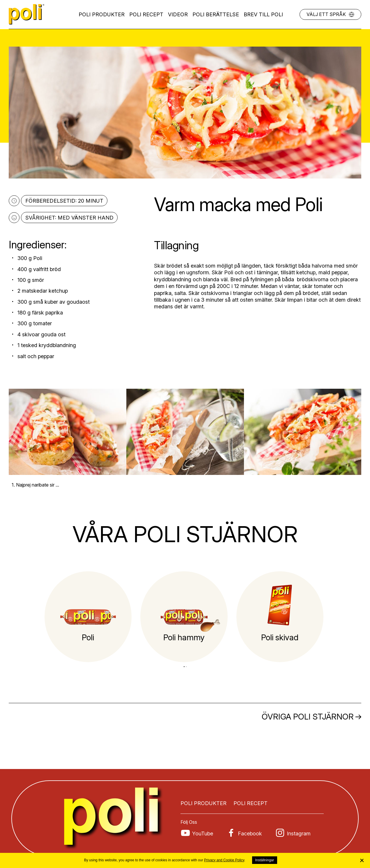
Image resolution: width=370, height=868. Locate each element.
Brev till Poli (263, 14)
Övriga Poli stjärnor (308, 717)
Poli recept (146, 14)
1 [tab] (184, 667)
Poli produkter (102, 14)
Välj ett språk (326, 14)
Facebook (250, 833)
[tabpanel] (88, 617)
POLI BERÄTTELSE (216, 14)
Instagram (299, 833)
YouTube (203, 833)
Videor (178, 14)
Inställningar (265, 860)
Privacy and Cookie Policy (224, 860)
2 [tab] (186, 667)
